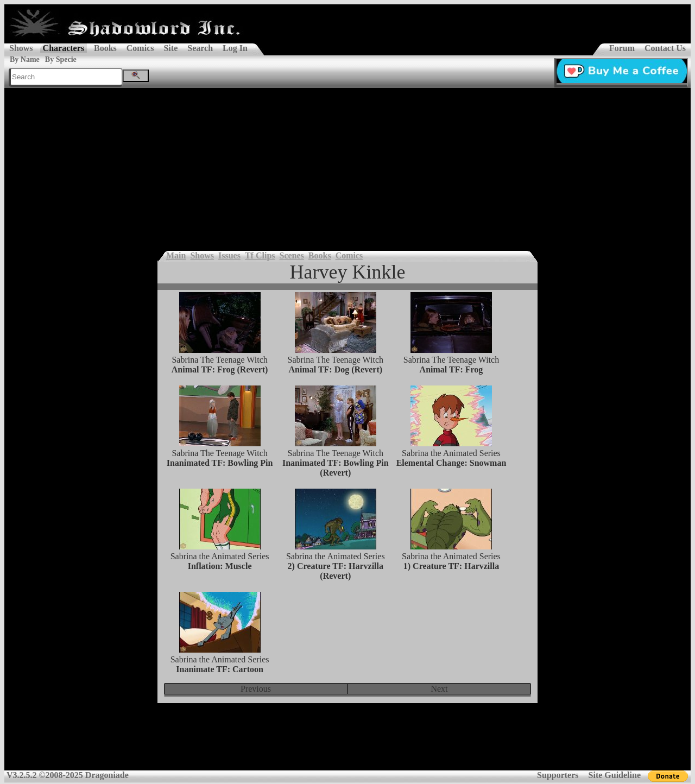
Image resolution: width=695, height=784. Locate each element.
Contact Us (665, 48)
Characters (64, 48)
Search (200, 48)
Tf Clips (260, 255)
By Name (25, 59)
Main (176, 255)
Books (105, 48)
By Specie (61, 59)
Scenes (292, 255)
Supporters (558, 775)
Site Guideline (615, 775)
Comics (140, 48)
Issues (229, 255)
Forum (622, 48)
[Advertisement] (347, 169)
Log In (235, 48)
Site (170, 48)
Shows (21, 48)
